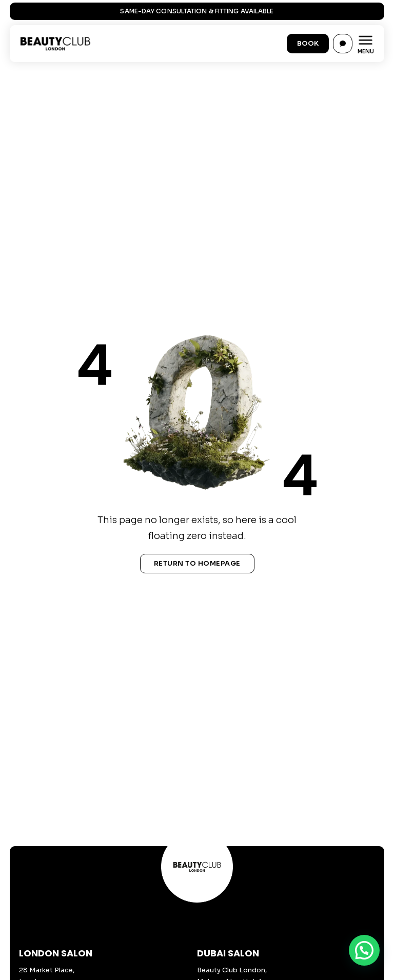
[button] (364, 950)
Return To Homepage (197, 563)
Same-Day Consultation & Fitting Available (197, 11)
